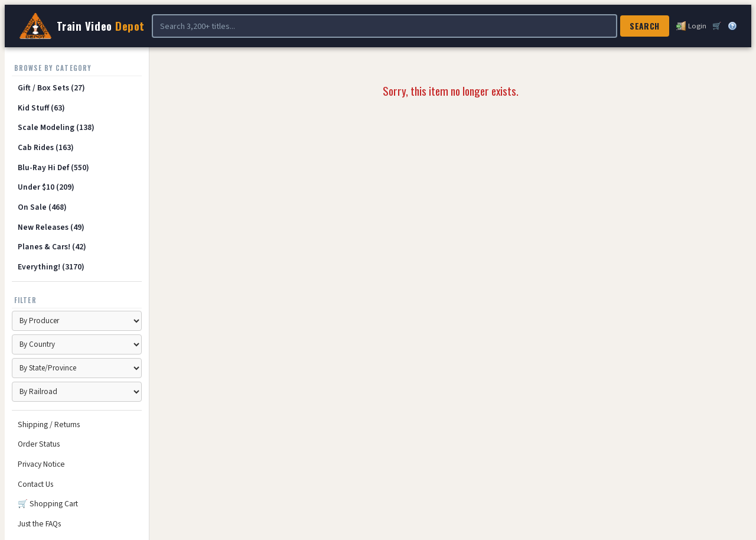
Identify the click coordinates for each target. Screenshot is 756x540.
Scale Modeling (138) (56, 127)
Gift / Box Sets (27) (51, 88)
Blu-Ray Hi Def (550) (53, 167)
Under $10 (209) (46, 187)
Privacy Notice (41, 464)
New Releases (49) (51, 227)
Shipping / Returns (49, 424)
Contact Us (35, 484)
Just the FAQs (39, 524)
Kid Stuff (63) (41, 108)
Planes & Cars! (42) (52, 247)
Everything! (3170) (51, 267)
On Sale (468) (42, 207)
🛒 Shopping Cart (48, 504)
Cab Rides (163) (46, 147)
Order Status (39, 444)
